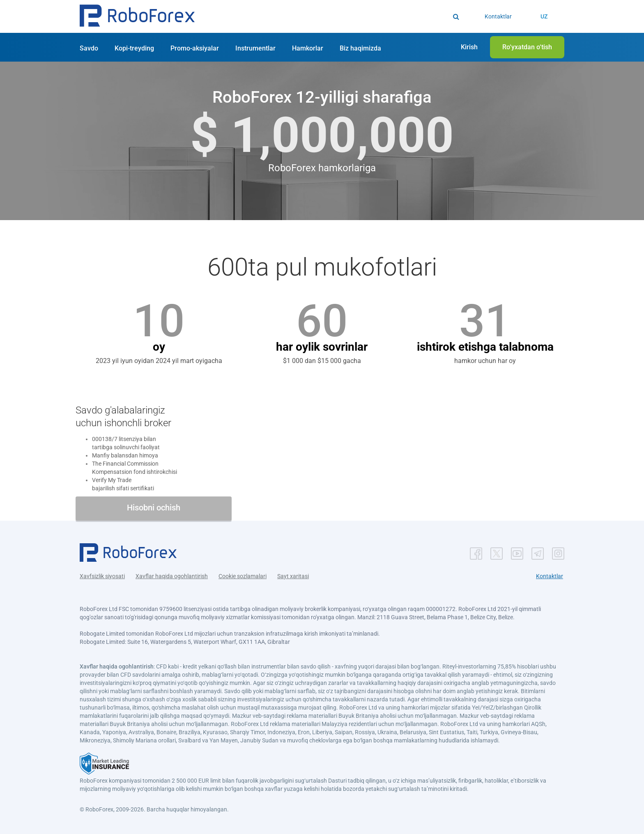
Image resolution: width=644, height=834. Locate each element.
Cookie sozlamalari (243, 576)
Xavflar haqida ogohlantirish (172, 576)
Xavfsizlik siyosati (102, 576)
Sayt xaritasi (293, 576)
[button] (137, 17)
